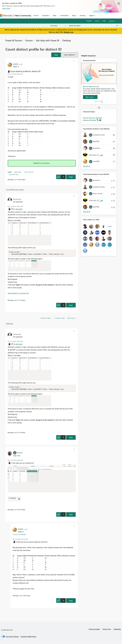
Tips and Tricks (14, 174)
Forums (36, 15)
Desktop (67, 40)
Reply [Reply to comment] (71, 305)
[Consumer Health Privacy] (28, 637)
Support (92, 15)
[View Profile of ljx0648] (16, 64)
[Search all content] (93, 26)
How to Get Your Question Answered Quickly (93, 119)
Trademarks (117, 629)
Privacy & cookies (94, 629)
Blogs (74, 15)
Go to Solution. (45, 163)
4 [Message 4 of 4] (14, 300)
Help (104, 21)
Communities (64, 15)
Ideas (55, 15)
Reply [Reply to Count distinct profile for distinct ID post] (71, 177)
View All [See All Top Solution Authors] (87, 166)
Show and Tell (29, 172)
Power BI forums (14, 40)
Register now (69, 32)
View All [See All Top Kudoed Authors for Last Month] (87, 212)
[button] (56, 55)
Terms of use (107, 629)
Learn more (6, 8)
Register (89, 21)
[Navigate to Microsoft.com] (6, 16)
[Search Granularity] (58, 26)
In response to (19, 535)
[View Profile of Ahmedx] (20, 453)
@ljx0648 (19, 209)
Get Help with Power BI (48, 40)
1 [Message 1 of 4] (14, 179)
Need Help (18, 172)
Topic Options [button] (69, 55)
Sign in (97, 21)
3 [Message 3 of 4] (19, 596)
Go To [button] (111, 21)
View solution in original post (18, 293)
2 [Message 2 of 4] (14, 510)
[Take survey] (90, 97)
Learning (82, 15)
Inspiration (46, 15)
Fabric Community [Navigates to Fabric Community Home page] (23, 15)
